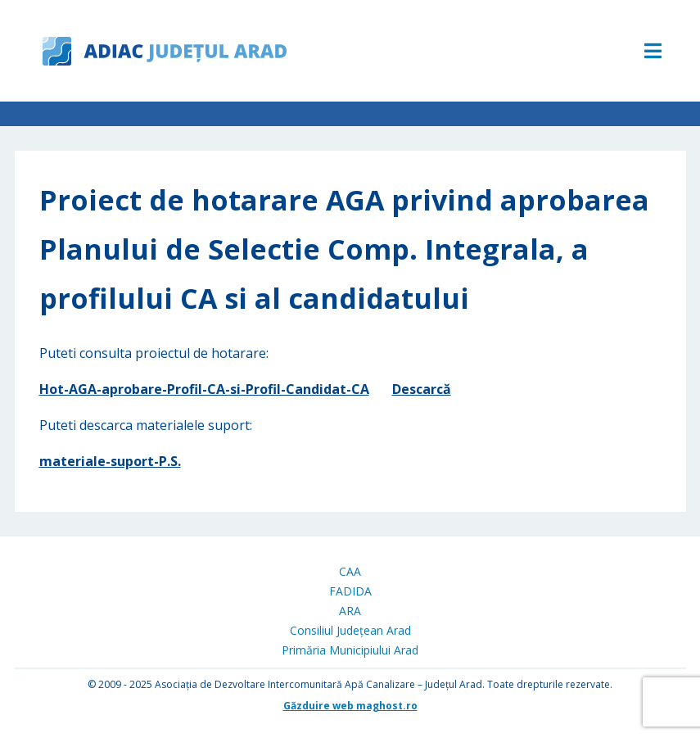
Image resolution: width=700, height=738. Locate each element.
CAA (350, 571)
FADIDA (350, 591)
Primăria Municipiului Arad (350, 650)
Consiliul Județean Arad (350, 630)
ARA (350, 611)
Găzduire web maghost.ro (350, 706)
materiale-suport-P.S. (110, 461)
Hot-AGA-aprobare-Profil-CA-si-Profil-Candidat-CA (204, 389)
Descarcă (422, 389)
